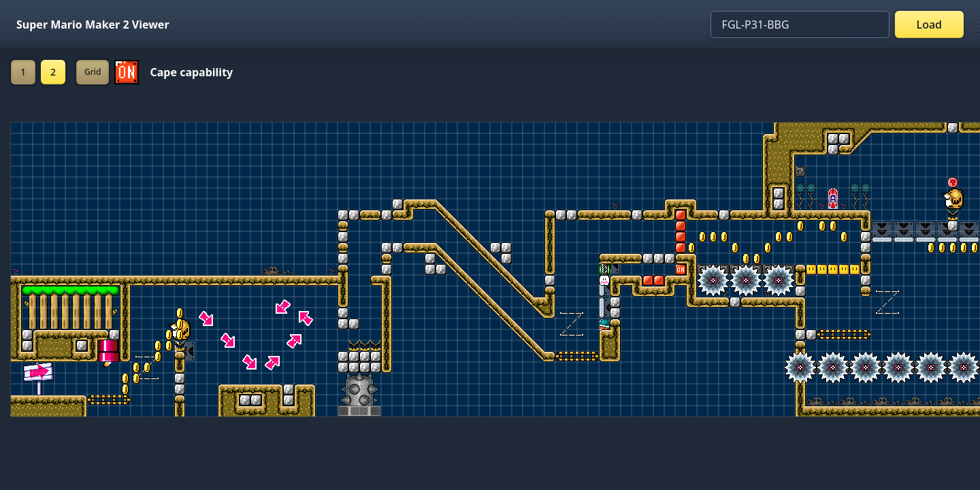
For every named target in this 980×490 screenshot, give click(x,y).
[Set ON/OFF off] (127, 72)
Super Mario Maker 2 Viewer (93, 24)
